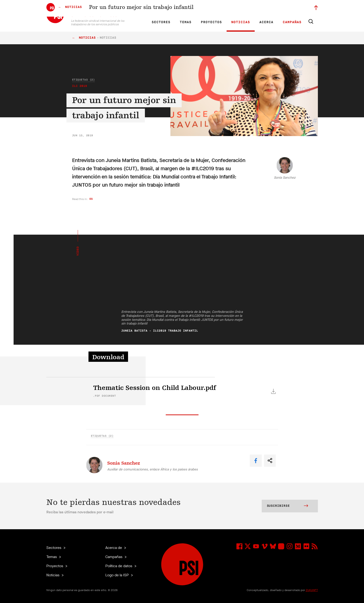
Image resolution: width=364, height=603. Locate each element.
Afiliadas (195, 8)
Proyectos (211, 22)
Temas (186, 22)
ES (154, 8)
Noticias (241, 22)
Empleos (233, 8)
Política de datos (119, 566)
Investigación (176, 8)
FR (146, 8)
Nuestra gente (214, 8)
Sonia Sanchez (285, 178)
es (91, 199)
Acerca (266, 22)
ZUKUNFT (312, 590)
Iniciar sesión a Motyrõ (288, 8)
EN (138, 8)
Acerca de (114, 548)
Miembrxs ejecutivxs (256, 8)
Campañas (292, 22)
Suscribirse (287, 506)
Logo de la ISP (118, 575)
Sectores (161, 22)
